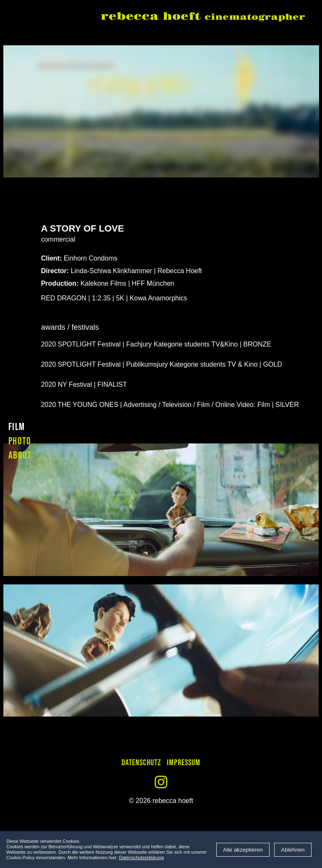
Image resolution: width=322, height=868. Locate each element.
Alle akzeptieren (243, 850)
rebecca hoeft (203, 17)
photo (20, 441)
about (20, 455)
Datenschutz (141, 763)
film (17, 427)
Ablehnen (293, 850)
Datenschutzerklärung (142, 858)
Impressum (184, 763)
